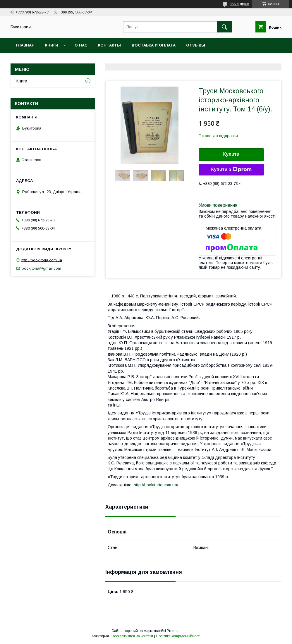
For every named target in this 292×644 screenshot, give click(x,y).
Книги (52, 45)
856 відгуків (239, 4)
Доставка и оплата (153, 45)
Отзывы (196, 45)
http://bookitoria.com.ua (42, 260)
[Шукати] (224, 27)
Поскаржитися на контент (132, 636)
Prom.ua (174, 631)
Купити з (231, 170)
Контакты (109, 45)
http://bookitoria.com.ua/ (156, 485)
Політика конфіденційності (178, 636)
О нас (81, 45)
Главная (25, 45)
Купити (231, 154)
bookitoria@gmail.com (41, 268)
